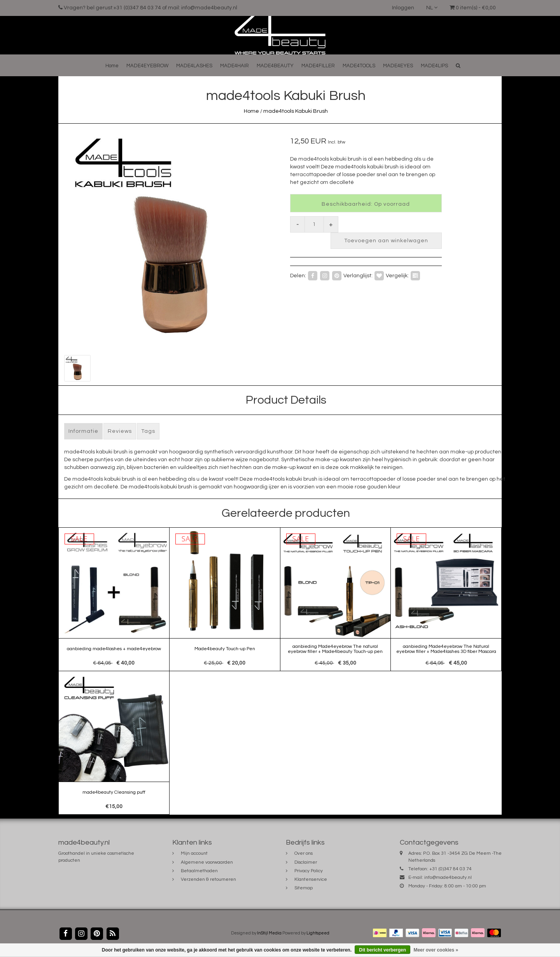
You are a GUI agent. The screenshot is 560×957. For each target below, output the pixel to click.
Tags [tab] (148, 431)
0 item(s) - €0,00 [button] (473, 8)
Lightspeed (318, 933)
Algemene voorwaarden (207, 862)
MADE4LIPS (434, 66)
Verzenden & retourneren (208, 879)
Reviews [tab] (120, 431)
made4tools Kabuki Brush (296, 111)
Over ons (304, 853)
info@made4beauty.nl (448, 877)
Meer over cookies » (436, 950)
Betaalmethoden (199, 871)
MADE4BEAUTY (275, 66)
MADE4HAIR (234, 66)
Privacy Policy (309, 871)
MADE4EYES (398, 66)
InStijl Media (269, 933)
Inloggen (403, 8)
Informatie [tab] (83, 431)
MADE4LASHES (194, 66)
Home (112, 66)
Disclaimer (306, 862)
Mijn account (194, 853)
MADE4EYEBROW (147, 66)
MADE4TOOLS (359, 66)
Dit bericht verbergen (382, 950)
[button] (458, 66)
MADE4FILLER (318, 66)
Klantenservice (311, 879)
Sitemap (304, 888)
